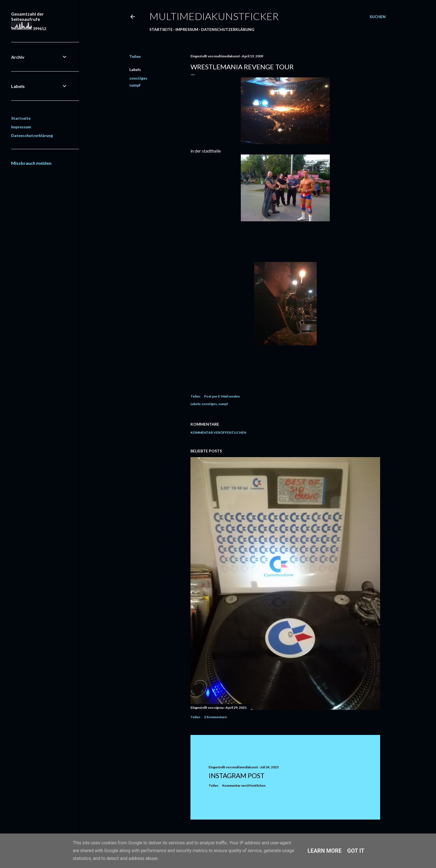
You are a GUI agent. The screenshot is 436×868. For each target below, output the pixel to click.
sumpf (135, 85)
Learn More (325, 851)
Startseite (161, 29)
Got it (356, 851)
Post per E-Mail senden (222, 396)
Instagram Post (236, 775)
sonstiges (138, 78)
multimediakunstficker (214, 16)
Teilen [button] (135, 56)
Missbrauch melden (31, 163)
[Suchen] (378, 17)
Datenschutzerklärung (228, 29)
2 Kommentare (215, 717)
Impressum (187, 29)
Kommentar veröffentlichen (218, 432)
